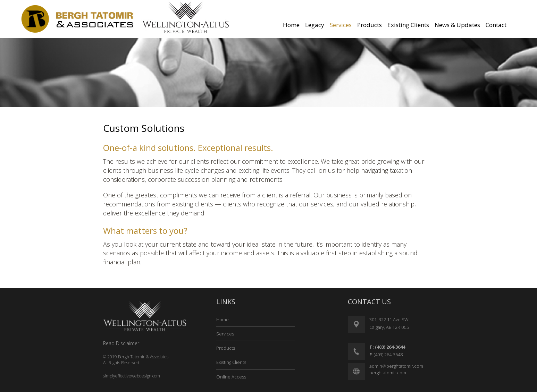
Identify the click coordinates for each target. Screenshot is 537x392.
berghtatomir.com (388, 373)
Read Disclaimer (121, 343)
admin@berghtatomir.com (396, 366)
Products (226, 348)
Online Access (231, 377)
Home (223, 319)
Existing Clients (231, 362)
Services (225, 334)
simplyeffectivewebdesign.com (132, 376)
